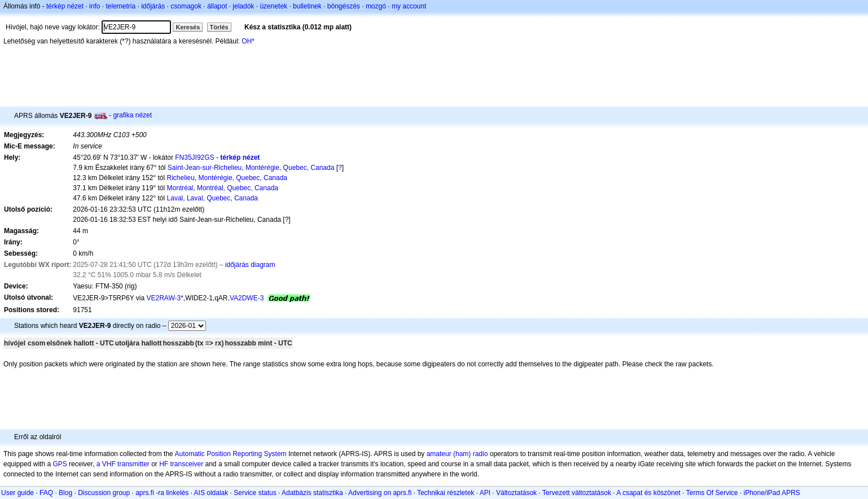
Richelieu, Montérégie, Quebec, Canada (227, 178)
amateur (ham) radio (457, 454)
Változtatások (516, 493)
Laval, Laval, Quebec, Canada (212, 198)
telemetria (120, 6)
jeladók (243, 6)
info (95, 6)
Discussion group (104, 493)
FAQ (46, 493)
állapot (217, 6)
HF (164, 464)
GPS (60, 464)
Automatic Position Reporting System (230, 454)
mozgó (376, 6)
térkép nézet (65, 6)
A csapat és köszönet (648, 493)
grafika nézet (132, 115)
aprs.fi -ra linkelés (162, 493)
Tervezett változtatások (577, 493)
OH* (248, 41)
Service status (255, 493)
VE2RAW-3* (165, 298)
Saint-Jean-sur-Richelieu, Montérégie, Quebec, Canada (251, 168)
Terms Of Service (712, 493)
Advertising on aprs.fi (380, 493)
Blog (65, 493)
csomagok (186, 6)
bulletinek (307, 6)
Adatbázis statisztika (312, 493)
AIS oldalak (211, 493)
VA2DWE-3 (247, 298)
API (485, 493)
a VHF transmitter (123, 464)
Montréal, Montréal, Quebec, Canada (223, 188)
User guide (17, 493)
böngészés (344, 6)
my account (409, 6)
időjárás (153, 6)
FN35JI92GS (194, 157)
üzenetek (273, 6)
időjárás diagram (250, 265)
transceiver (187, 464)
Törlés (219, 27)
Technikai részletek (446, 493)
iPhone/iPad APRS (772, 493)
